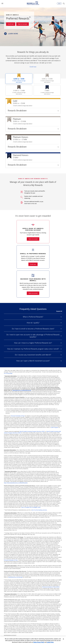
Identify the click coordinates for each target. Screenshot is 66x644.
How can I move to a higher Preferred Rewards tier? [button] (33, 343)
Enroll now (33, 67)
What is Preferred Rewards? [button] (33, 317)
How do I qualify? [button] (33, 323)
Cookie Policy (50, 642)
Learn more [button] (11, 34)
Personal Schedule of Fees (18, 416)
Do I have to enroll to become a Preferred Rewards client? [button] (33, 329)
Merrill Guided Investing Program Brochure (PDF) (32, 431)
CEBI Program (55, 427)
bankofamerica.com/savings (16, 577)
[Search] (64, 3)
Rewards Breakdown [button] (17, 111)
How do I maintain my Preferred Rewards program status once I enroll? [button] (33, 349)
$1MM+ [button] (44, 93)
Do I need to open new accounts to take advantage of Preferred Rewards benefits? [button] (33, 336)
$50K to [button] (44, 81)
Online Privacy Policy (39, 642)
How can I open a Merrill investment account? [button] (33, 361)
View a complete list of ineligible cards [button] (31, 507)
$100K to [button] (16, 93)
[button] (2, 3)
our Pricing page (8, 373)
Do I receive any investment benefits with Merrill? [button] (33, 355)
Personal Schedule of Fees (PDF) (51, 587)
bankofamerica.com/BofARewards (22, 390)
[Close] (63, 639)
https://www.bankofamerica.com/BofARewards (16, 483)
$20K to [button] (16, 81)
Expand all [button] (59, 311)
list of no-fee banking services (39, 510)
